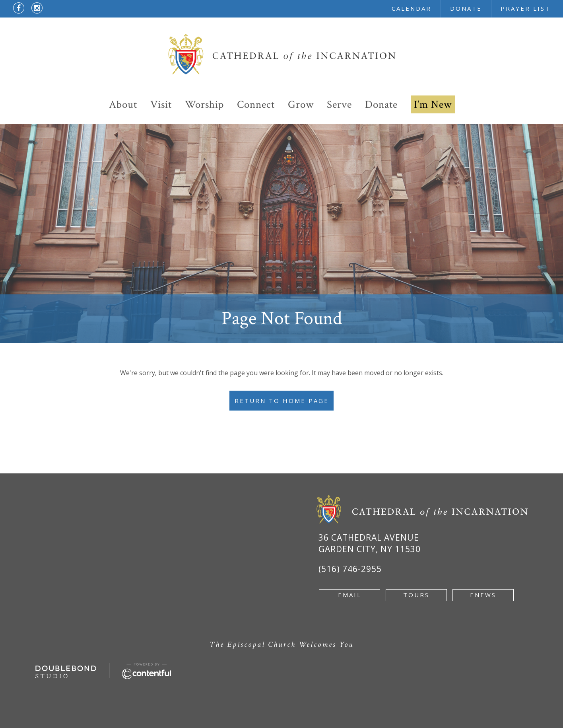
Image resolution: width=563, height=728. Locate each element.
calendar (412, 8)
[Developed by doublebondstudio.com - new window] (66, 670)
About (123, 104)
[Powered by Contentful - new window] (147, 668)
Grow (301, 104)
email (350, 595)
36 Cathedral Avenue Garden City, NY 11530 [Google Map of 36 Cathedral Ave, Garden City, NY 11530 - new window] (370, 543)
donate (466, 8)
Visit (161, 104)
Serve (339, 104)
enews (483, 595)
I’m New (433, 104)
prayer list (525, 8)
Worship (204, 104)
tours (416, 595)
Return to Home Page (282, 401)
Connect (256, 104)
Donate (381, 104)
